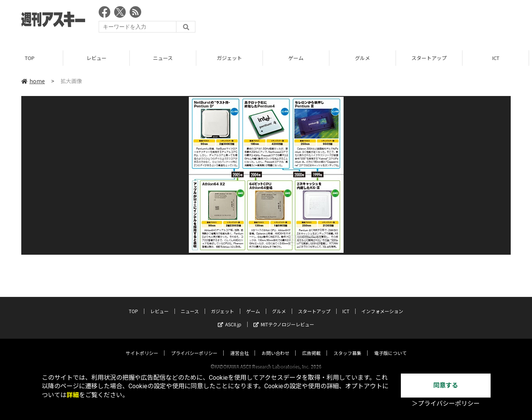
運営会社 (239, 345)
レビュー (100, 58)
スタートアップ (432, 58)
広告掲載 (311, 345)
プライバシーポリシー (194, 345)
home (33, 81)
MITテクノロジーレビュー (284, 317)
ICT (346, 304)
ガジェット (233, 58)
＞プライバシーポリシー (446, 404)
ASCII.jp (230, 317)
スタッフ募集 (347, 345)
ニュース (166, 58)
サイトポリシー (142, 345)
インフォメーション (382, 304)
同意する (446, 385)
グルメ (366, 58)
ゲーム (299, 58)
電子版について (390, 345)
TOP (33, 58)
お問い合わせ (275, 345)
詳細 (73, 395)
